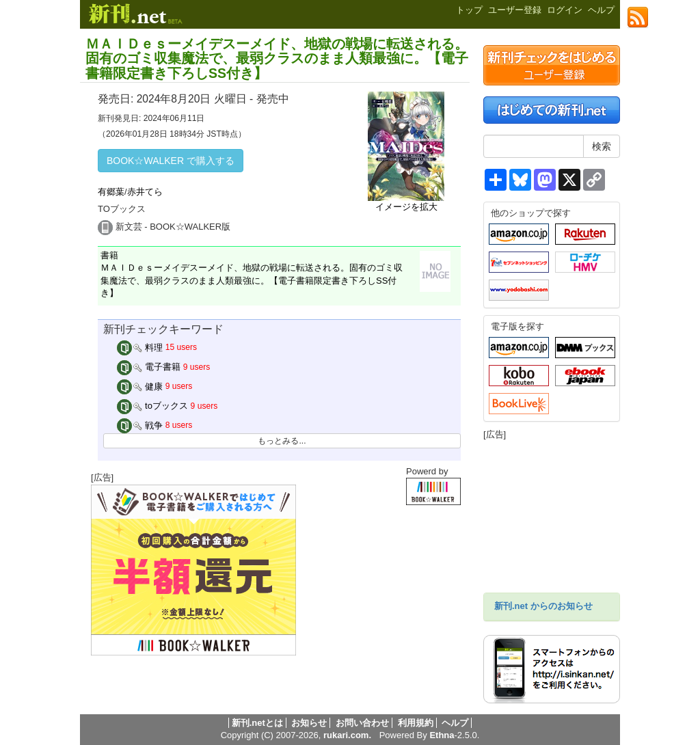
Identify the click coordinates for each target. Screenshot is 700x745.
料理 (140, 348)
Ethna (442, 735)
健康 (140, 387)
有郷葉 (111, 192)
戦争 (140, 425)
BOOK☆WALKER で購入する (171, 161)
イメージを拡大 (406, 207)
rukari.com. (347, 735)
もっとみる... (282, 441)
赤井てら (145, 192)
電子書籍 (149, 367)
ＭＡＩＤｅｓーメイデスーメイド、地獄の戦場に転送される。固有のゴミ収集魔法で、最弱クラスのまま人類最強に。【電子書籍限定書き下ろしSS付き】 (277, 58)
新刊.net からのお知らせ (543, 606)
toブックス (152, 406)
